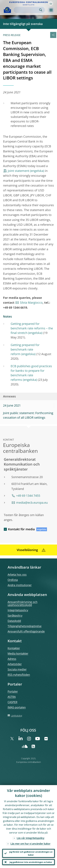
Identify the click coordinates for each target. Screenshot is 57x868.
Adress (12, 659)
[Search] (27, 10)
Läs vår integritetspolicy (31, 838)
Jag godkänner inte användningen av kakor (31, 862)
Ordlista (13, 580)
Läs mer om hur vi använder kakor (30, 844)
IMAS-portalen (17, 707)
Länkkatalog (16, 716)
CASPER (12, 702)
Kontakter (14, 648)
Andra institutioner (20, 585)
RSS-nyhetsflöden (19, 675)
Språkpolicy (15, 615)
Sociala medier (17, 669)
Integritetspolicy (18, 610)
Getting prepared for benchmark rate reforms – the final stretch (32, 328)
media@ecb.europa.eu (32, 503)
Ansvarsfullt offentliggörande (26, 631)
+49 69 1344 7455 (28, 496)
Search (41, 10)
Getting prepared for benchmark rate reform (25, 349)
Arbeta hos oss (17, 574)
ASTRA (12, 697)
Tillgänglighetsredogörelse (25, 626)
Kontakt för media (21, 529)
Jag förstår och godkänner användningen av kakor (31, 853)
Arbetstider (15, 664)
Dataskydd (14, 621)
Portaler (13, 691)
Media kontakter (18, 653)
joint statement (18, 171)
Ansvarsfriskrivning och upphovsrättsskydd (22, 603)
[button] (51, 3)
